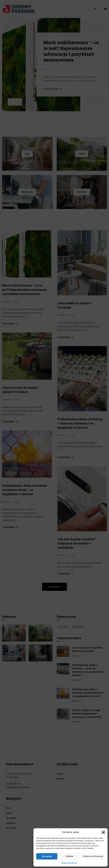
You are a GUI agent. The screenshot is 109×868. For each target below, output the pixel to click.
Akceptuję (47, 856)
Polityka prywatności (69, 863)
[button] (103, 832)
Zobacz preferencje (93, 856)
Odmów (69, 856)
